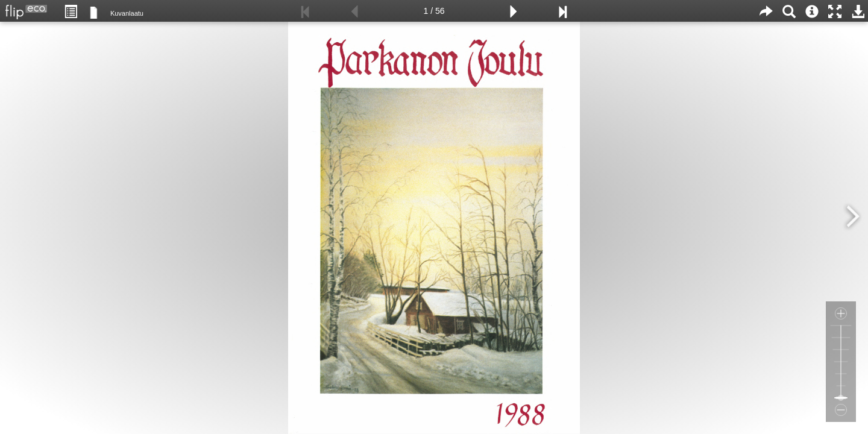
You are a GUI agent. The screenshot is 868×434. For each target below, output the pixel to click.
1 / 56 (434, 11)
